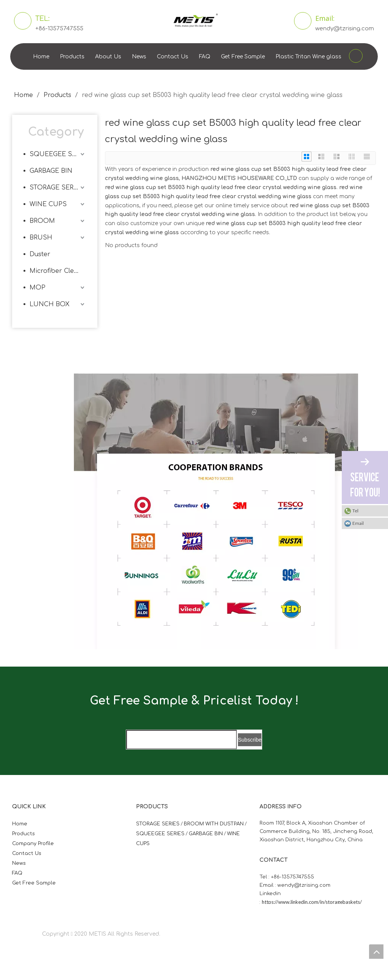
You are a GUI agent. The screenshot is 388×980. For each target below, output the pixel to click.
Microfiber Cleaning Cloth (58, 271)
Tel (355, 511)
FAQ (205, 57)
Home (41, 57)
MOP (38, 288)
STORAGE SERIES (57, 188)
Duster (40, 254)
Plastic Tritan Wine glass (308, 57)
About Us (108, 57)
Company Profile (33, 844)
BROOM (42, 221)
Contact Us (173, 57)
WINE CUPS (48, 204)
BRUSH (41, 238)
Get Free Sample (243, 57)
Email (358, 523)
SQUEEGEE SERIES (58, 154)
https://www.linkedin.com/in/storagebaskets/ (312, 902)
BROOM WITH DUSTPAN (214, 824)
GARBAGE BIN (51, 171)
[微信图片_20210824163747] (80, 379)
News (139, 57)
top (376, 952)
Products (72, 57)
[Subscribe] (250, 740)
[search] (181, 740)
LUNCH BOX (49, 304)
